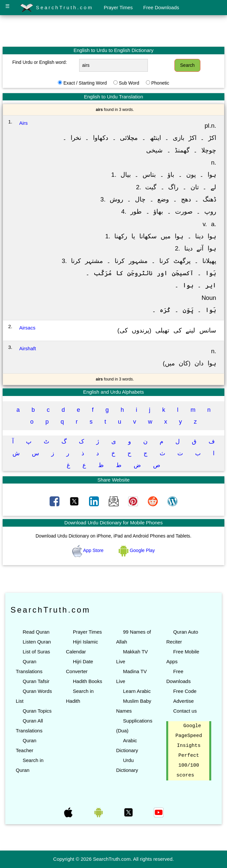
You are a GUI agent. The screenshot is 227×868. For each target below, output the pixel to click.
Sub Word (129, 83)
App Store (89, 550)
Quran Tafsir (36, 681)
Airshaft (28, 348)
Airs (24, 123)
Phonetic (160, 83)
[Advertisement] (114, 31)
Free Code (185, 691)
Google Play (137, 550)
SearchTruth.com (57, 8)
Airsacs (27, 328)
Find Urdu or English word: (40, 62)
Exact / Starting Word (85, 83)
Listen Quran (37, 642)
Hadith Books (88, 681)
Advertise (183, 701)
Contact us (185, 711)
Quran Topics (37, 711)
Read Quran (36, 632)
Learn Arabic (137, 691)
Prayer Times (118, 7)
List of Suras (36, 652)
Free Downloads (161, 7)
